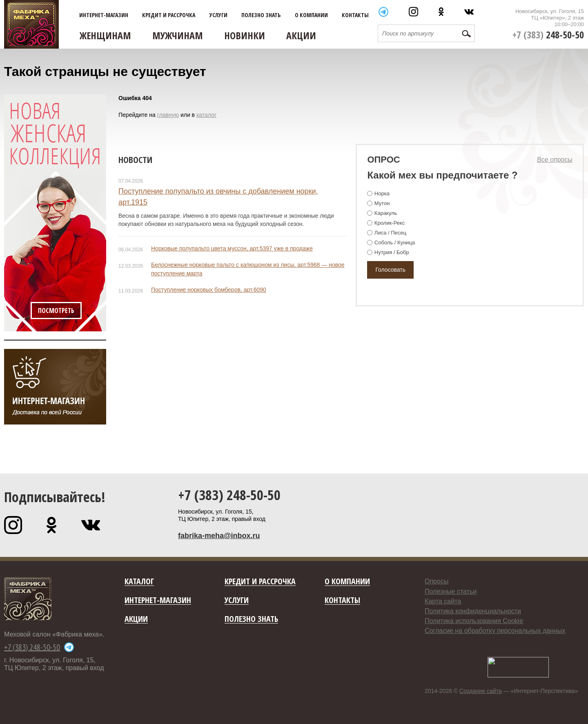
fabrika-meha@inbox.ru (219, 536)
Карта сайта (443, 601)
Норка (382, 193)
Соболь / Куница (395, 242)
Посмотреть (56, 311)
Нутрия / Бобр (392, 252)
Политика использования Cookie (474, 621)
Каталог (139, 582)
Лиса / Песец (390, 233)
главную (168, 115)
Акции (301, 35)
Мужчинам (178, 35)
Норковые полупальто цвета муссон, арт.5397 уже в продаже (232, 248)
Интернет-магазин (104, 15)
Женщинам (105, 35)
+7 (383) (548, 35)
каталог (206, 115)
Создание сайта (481, 691)
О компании (311, 15)
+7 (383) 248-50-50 (229, 495)
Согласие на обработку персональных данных (495, 631)
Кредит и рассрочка (169, 15)
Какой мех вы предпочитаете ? (442, 175)
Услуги (218, 15)
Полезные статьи (451, 591)
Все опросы (555, 160)
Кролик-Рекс (390, 223)
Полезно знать (261, 15)
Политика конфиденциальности (473, 611)
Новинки (245, 35)
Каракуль (386, 213)
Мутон (382, 203)
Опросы (437, 581)
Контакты (355, 15)
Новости (135, 159)
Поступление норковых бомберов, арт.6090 (209, 290)
